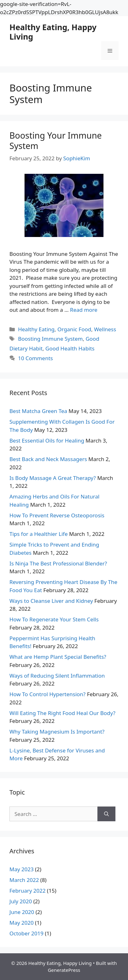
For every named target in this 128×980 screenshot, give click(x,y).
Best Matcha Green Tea (38, 411)
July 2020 (21, 901)
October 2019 (26, 933)
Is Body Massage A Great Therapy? (53, 478)
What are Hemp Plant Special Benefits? (58, 657)
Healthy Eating (36, 329)
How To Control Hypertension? (47, 694)
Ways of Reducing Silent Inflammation (57, 676)
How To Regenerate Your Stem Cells (54, 619)
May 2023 (22, 869)
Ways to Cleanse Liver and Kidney (51, 601)
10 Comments (35, 358)
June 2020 (22, 912)
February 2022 (28, 891)
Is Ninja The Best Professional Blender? (58, 563)
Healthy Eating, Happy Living (53, 32)
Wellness (105, 329)
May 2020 (22, 923)
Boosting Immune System (50, 339)
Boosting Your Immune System (56, 140)
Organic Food (74, 329)
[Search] (106, 814)
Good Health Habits (70, 348)
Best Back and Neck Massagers (48, 459)
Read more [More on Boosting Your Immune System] (84, 310)
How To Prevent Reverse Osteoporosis (57, 515)
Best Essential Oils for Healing (47, 440)
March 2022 (24, 880)
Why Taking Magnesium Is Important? (57, 732)
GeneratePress (64, 970)
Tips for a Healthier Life (39, 534)
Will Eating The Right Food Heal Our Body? (62, 713)
